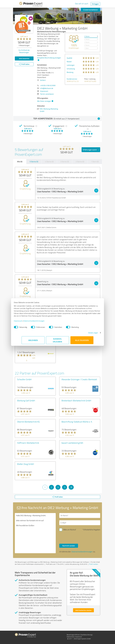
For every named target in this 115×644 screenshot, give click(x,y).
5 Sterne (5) (34, 162)
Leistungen (71, 65)
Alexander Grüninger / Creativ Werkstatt (79, 379)
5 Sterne (87, 36)
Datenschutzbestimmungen (42, 322)
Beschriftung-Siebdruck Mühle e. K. (77, 422)
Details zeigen (85, 334)
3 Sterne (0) (65, 162)
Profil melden (94, 564)
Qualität (69, 58)
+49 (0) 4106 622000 (48, 85)
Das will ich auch (82, 4)
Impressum (26, 322)
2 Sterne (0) (80, 162)
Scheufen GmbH (24, 379)
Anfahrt (43, 80)
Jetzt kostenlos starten (83, 610)
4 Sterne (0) (49, 162)
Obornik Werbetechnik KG (28, 422)
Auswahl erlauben (58, 341)
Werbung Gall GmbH (26, 400)
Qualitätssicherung (86, 635)
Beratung (70, 72)
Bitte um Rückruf (70, 530)
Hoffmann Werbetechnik (28, 443)
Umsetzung (71, 69)
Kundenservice (72, 79)
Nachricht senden (69, 546)
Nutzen (69, 62)
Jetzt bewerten (24, 58)
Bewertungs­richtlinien (73, 635)
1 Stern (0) (95, 162)
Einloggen (95, 4)
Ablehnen (33, 341)
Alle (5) (20, 162)
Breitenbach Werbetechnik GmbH (76, 400)
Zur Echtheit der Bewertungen (24, 51)
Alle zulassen (82, 341)
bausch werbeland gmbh (72, 443)
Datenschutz (70, 637)
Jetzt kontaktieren (91, 10)
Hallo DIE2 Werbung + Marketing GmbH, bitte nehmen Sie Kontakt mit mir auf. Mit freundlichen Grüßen (35, 533)
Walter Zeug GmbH (25, 464)
